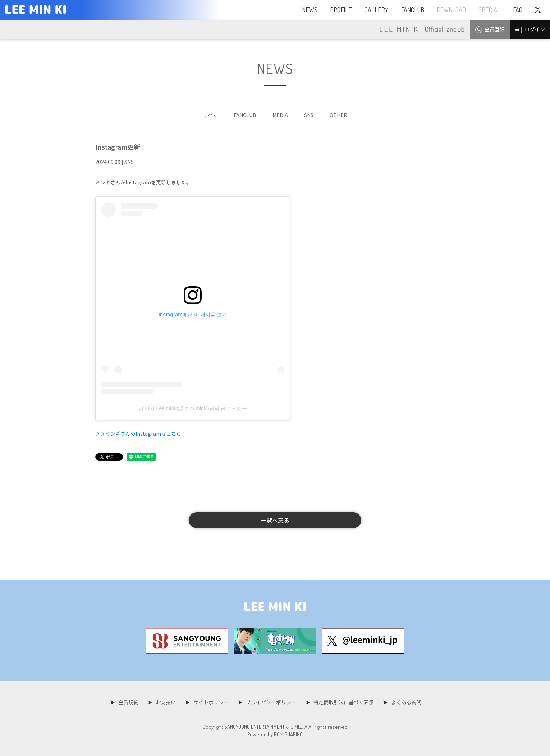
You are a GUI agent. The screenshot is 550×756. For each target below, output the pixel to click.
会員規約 (131, 702)
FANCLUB (245, 115)
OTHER (338, 115)
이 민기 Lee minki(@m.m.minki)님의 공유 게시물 (193, 408)
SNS (309, 115)
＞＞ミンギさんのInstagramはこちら (138, 434)
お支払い (167, 702)
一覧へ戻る (275, 520)
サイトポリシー (211, 702)
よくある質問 (403, 702)
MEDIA (280, 115)
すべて (210, 115)
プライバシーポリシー (270, 702)
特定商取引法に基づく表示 (342, 702)
